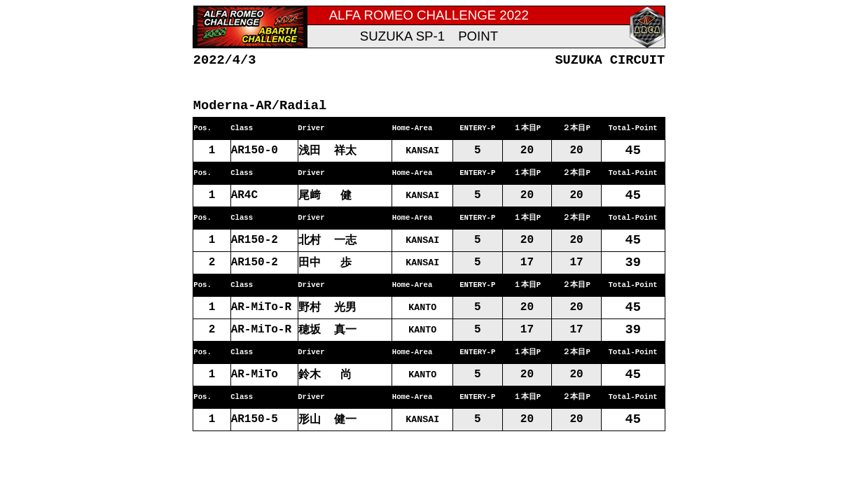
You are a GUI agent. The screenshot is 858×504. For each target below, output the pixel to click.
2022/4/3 (225, 60)
